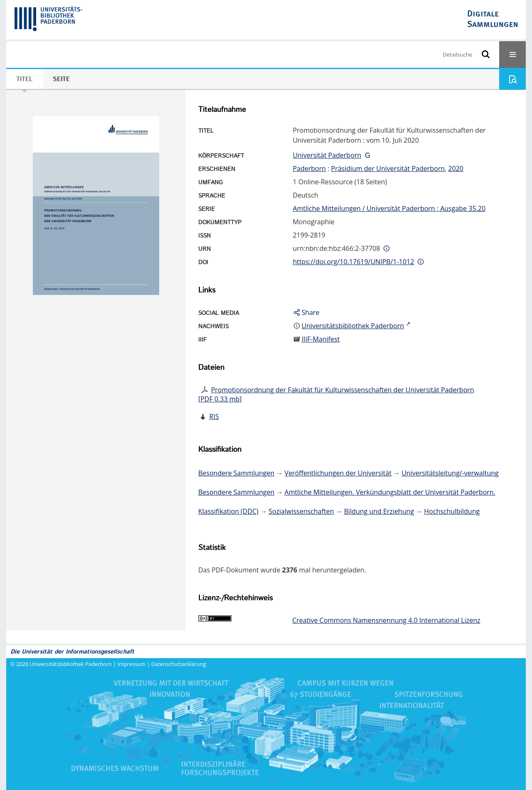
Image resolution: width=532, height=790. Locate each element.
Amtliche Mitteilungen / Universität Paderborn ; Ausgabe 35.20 (389, 208)
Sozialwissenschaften (301, 511)
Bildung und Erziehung (379, 511)
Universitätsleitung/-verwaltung (450, 473)
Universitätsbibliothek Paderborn (71, 664)
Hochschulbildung (452, 511)
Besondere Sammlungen (236, 473)
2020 (456, 168)
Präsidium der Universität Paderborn (388, 168)
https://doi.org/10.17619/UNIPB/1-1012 (353, 262)
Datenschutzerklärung (179, 664)
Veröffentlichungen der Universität (338, 473)
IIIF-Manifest (321, 339)
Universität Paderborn (327, 155)
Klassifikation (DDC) (228, 511)
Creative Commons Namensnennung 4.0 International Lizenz (386, 620)
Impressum (132, 664)
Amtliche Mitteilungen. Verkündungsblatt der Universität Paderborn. (390, 492)
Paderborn (309, 168)
